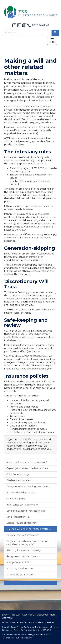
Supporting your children (21, 575)
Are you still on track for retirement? (27, 462)
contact (38, 446)
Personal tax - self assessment (23, 535)
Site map (7, 618)
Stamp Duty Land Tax (18, 562)
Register (16, 615)
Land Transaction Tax (18, 517)
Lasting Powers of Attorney (21, 523)
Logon (6, 615)
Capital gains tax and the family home (27, 468)
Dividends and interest (19, 480)
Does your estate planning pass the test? (29, 486)
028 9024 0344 (41, 25)
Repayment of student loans (22, 556)
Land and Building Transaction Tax (26, 511)
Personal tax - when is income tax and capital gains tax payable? (27, 543)
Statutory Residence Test (20, 569)
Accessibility (29, 615)
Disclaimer (43, 615)
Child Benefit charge (18, 474)
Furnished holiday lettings (21, 493)
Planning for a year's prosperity (24, 550)
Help (53, 615)
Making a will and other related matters (28, 529)
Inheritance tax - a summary (22, 505)
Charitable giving (16, 499)
